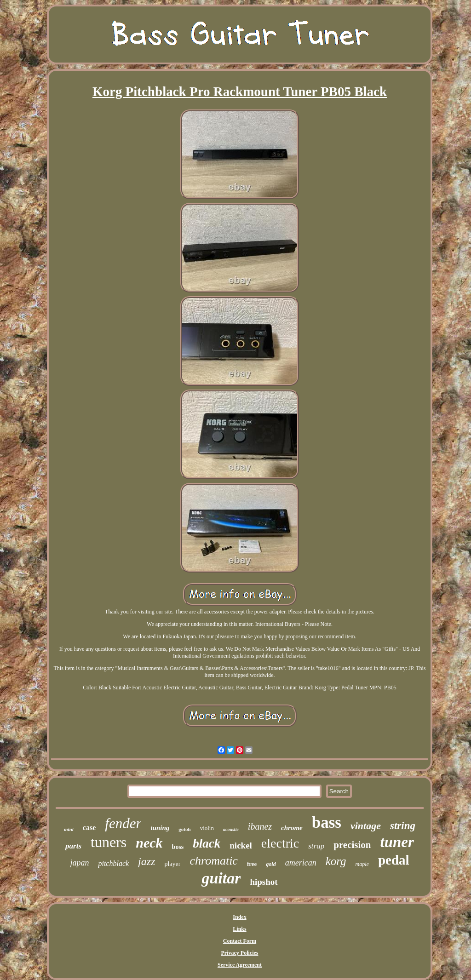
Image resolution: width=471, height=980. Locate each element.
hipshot (264, 882)
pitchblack (113, 863)
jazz (146, 861)
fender (123, 823)
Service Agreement (240, 965)
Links (239, 929)
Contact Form (240, 941)
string (403, 826)
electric (280, 843)
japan (79, 863)
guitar (221, 878)
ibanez (260, 826)
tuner (397, 842)
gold (271, 864)
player (172, 864)
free (252, 864)
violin (207, 828)
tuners (109, 842)
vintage (366, 826)
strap (316, 846)
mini (69, 829)
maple (362, 864)
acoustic (231, 829)
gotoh (184, 829)
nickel (241, 845)
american (301, 863)
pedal (394, 860)
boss (178, 847)
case (89, 828)
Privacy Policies (240, 953)
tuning (160, 828)
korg (336, 861)
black (207, 843)
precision (352, 845)
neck (149, 843)
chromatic (213, 861)
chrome (292, 828)
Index (239, 917)
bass (327, 822)
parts (73, 846)
